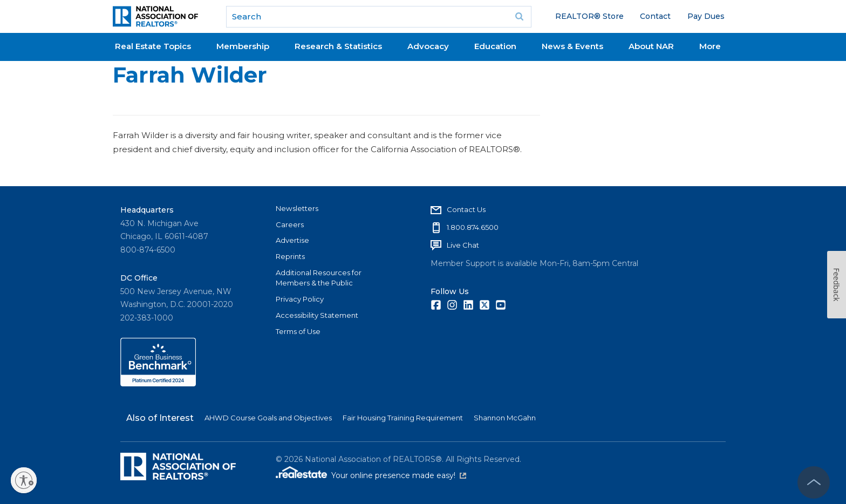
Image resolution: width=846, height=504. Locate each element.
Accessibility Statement (317, 315)
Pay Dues (706, 16)
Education (495, 46)
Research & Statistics (338, 46)
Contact (655, 16)
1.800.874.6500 (473, 227)
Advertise (292, 240)
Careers (290, 224)
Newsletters (297, 208)
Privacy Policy (300, 299)
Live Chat (463, 245)
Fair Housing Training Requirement (403, 418)
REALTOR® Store (589, 16)
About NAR (651, 46)
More (710, 46)
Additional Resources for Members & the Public (319, 278)
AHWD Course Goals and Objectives (268, 418)
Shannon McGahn (505, 418)
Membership (243, 46)
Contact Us (466, 209)
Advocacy (428, 46)
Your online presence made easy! (399, 475)
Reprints (290, 256)
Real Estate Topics (153, 46)
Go (520, 17)
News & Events (572, 46)
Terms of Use (298, 331)
